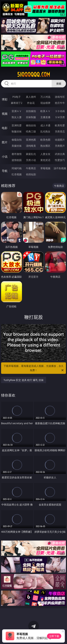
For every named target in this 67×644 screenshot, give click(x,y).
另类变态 (60, 131)
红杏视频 (17, 174)
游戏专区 (60, 97)
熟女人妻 (17, 117)
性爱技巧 (60, 160)
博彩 (5, 99)
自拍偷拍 (31, 111)
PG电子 (17, 97)
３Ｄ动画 (60, 111)
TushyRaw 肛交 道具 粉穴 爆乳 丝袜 (24, 380)
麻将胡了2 (17, 103)
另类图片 (60, 146)
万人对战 (45, 97)
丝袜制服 (31, 117)
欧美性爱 (60, 125)
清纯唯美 (31, 146)
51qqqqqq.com (34, 75)
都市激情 (17, 154)
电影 (5, 128)
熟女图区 (45, 146)
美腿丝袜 (17, 146)
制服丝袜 (17, 131)
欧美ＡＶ (45, 111)
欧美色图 (45, 140)
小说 (5, 157)
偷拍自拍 (31, 125)
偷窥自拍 (17, 140)
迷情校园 (17, 160)
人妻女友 (45, 154)
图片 (5, 142)
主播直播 (45, 117)
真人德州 (31, 97)
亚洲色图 (31, 140)
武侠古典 (60, 154)
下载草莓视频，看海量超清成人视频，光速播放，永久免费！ (34, 368)
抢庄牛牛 (60, 103)
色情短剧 (31, 174)
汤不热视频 (60, 168)
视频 (5, 114)
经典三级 (31, 131)
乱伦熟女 (45, 131)
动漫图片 (60, 140)
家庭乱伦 (31, 154)
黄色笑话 (45, 160)
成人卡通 (45, 125)
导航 (5, 171)
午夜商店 (31, 168)
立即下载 (54, 636)
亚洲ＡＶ (17, 111)
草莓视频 (45, 168)
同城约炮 (17, 168)
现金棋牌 (45, 103)
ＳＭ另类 (60, 117)
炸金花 (31, 103)
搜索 (59, 84)
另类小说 (31, 160)
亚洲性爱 (17, 125)
